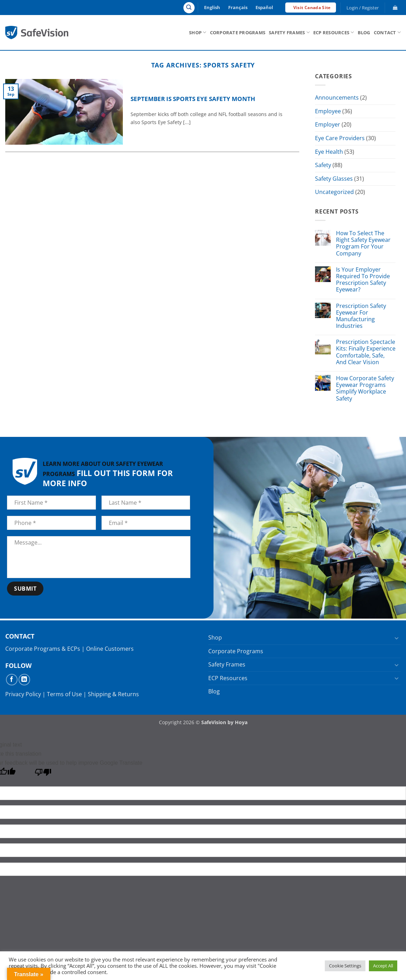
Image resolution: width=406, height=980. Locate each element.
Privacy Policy (23, 694)
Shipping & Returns (113, 694)
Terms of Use (64, 694)
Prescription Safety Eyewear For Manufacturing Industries (361, 316)
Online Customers (110, 649)
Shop (198, 32)
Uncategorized (334, 192)
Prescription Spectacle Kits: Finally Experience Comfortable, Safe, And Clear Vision (366, 352)
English (212, 7)
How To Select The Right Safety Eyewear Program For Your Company (363, 243)
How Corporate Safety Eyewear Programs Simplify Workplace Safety (365, 388)
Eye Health (329, 152)
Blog (364, 33)
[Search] (189, 8)
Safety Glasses (334, 179)
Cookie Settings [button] (345, 966)
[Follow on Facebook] (12, 680)
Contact (387, 32)
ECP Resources (334, 32)
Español (264, 7)
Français (238, 7)
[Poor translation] (43, 774)
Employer (328, 125)
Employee (328, 111)
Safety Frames (289, 32)
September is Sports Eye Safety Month (193, 99)
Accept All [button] (383, 966)
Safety (323, 165)
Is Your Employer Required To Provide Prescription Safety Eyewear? (363, 280)
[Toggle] (397, 638)
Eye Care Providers (340, 138)
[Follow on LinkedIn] (24, 680)
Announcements (337, 98)
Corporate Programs (238, 33)
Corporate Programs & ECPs (43, 649)
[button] (363, 8)
